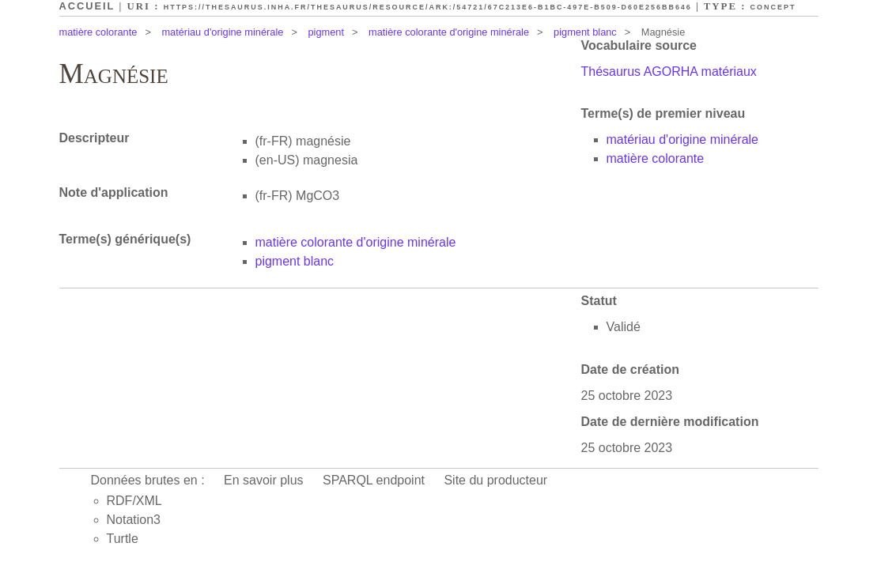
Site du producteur (495, 480)
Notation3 (134, 520)
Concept (773, 7)
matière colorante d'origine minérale (449, 32)
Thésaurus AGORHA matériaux (669, 72)
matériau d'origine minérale (222, 32)
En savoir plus (264, 480)
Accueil (87, 6)
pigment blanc (585, 32)
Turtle (123, 539)
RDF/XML (134, 501)
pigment (326, 32)
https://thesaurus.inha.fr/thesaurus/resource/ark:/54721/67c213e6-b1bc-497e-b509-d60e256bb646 (428, 7)
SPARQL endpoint (374, 480)
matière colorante (98, 32)
